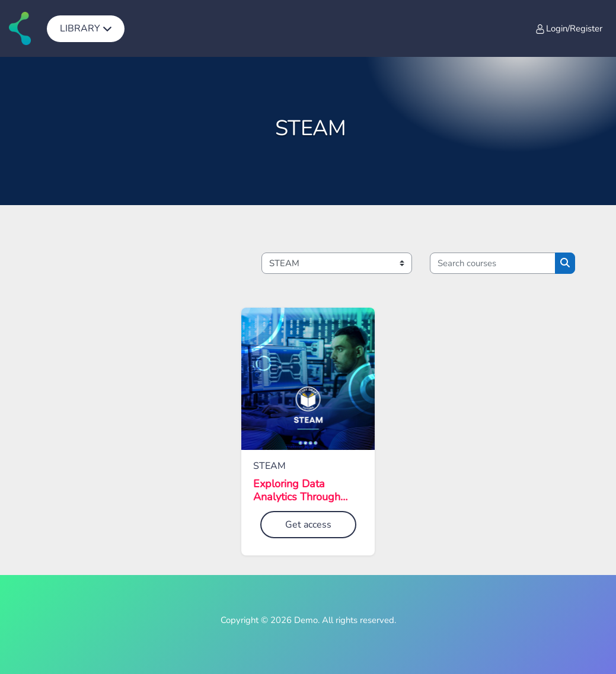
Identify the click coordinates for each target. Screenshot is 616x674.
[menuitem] (86, 28)
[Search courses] (493, 263)
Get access (308, 525)
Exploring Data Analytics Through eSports (297, 491)
